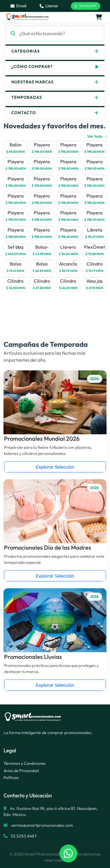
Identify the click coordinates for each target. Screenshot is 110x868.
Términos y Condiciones (25, 763)
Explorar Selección (55, 467)
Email (18, 6)
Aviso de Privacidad (21, 771)
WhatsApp (86, 6)
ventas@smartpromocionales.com (42, 825)
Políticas (11, 778)
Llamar (49, 6)
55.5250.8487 (23, 836)
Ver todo (97, 136)
